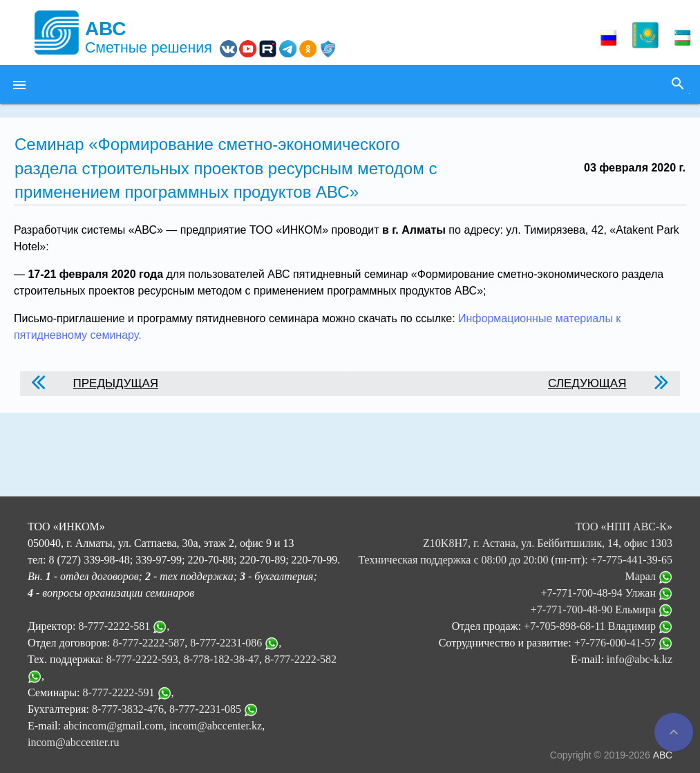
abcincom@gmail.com (114, 726)
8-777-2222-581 (114, 626)
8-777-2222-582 (301, 659)
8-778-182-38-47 (221, 659)
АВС (663, 755)
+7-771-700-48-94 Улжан (606, 593)
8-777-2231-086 (226, 643)
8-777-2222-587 (149, 643)
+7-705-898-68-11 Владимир (598, 626)
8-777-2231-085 (205, 709)
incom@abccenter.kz (216, 726)
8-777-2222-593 (142, 659)
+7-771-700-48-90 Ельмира (602, 609)
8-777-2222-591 (119, 692)
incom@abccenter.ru (73, 742)
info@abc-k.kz (640, 659)
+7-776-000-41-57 (623, 643)
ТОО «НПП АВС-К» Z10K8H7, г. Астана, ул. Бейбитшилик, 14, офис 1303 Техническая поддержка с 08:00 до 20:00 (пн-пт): (515, 543)
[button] (19, 84)
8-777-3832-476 (128, 709)
